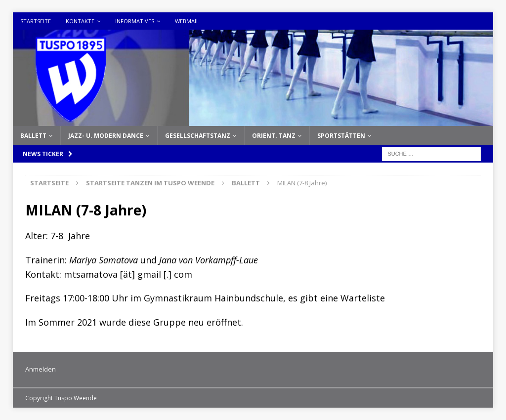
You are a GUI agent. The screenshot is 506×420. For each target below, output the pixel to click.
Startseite (36, 21)
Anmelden (41, 369)
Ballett (33, 136)
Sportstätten (341, 136)
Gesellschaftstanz (198, 136)
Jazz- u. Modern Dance (106, 136)
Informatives (135, 21)
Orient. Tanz (274, 136)
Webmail (187, 21)
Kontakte (80, 21)
